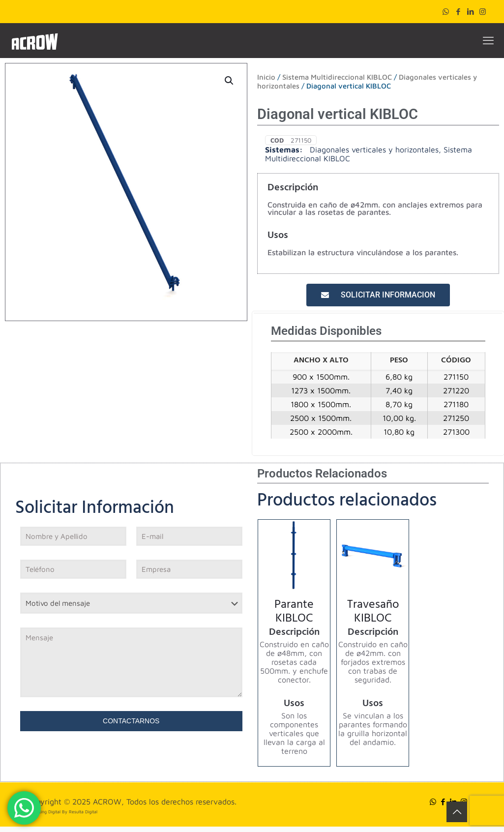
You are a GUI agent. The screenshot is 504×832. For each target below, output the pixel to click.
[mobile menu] (488, 40)
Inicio (266, 77)
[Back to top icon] (457, 812)
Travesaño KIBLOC (373, 613)
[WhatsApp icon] (446, 12)
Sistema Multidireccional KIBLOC (337, 77)
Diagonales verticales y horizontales (374, 149)
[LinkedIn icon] (470, 12)
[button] (230, 81)
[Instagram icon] (483, 12)
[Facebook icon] (458, 12)
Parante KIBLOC (294, 613)
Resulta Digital (83, 812)
